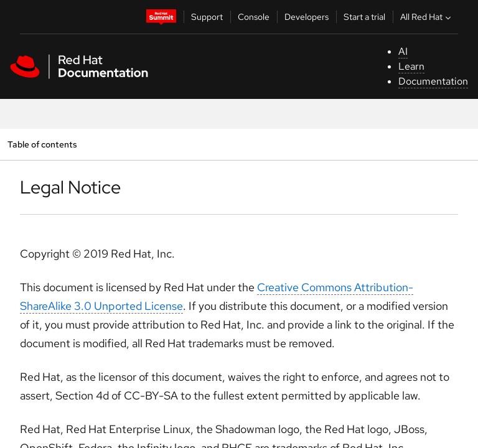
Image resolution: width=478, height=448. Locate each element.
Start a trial (364, 17)
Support (207, 17)
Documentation (433, 81)
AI (403, 51)
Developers (307, 17)
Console (254, 17)
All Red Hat (427, 17)
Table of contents (42, 144)
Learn (411, 66)
